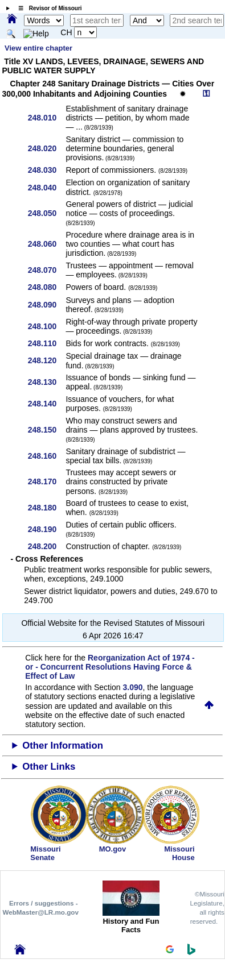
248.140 (46, 404)
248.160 (46, 456)
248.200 (46, 546)
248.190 (46, 529)
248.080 (46, 287)
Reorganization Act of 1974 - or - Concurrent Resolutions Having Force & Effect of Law (110, 667)
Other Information (63, 746)
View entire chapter (38, 48)
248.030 (46, 170)
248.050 (46, 213)
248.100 (46, 326)
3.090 (133, 687)
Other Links (49, 767)
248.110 (46, 343)
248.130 (46, 382)
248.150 (46, 430)
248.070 (46, 270)
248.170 (46, 481)
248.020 (46, 148)
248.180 (46, 508)
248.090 (46, 305)
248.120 (46, 360)
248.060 (46, 244)
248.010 (46, 118)
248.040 (46, 188)
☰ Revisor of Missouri (47, 8)
